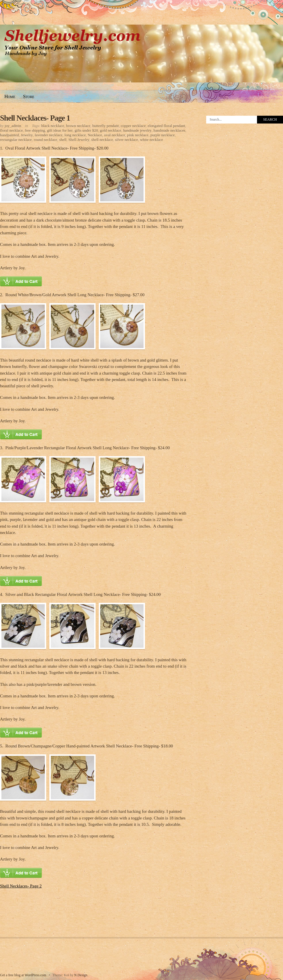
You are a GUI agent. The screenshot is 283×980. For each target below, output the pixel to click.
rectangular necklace (16, 140)
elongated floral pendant (166, 126)
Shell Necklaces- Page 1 (35, 118)
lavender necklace (49, 135)
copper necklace (133, 126)
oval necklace (114, 135)
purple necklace (163, 135)
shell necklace (102, 140)
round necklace (45, 140)
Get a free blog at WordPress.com (23, 975)
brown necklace (78, 126)
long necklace (75, 135)
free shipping (35, 130)
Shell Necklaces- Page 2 (21, 886)
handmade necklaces (170, 130)
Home (10, 96)
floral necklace (11, 130)
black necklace (53, 126)
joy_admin (13, 126)
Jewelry (27, 135)
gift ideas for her (60, 130)
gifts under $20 (86, 130)
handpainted (9, 135)
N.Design (81, 975)
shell (63, 140)
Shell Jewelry (79, 140)
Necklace (95, 135)
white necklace (152, 140)
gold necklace (111, 130)
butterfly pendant (106, 126)
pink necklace (138, 135)
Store (29, 96)
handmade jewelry (137, 130)
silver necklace (126, 140)
